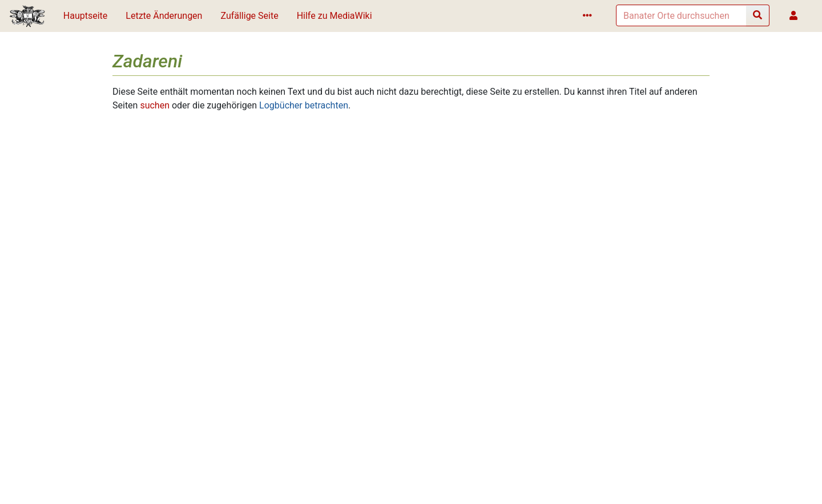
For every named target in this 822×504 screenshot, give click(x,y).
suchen (155, 105)
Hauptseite (86, 16)
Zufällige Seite (249, 16)
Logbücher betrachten (304, 105)
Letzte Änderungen (164, 16)
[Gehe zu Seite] (758, 15)
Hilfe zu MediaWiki (335, 16)
